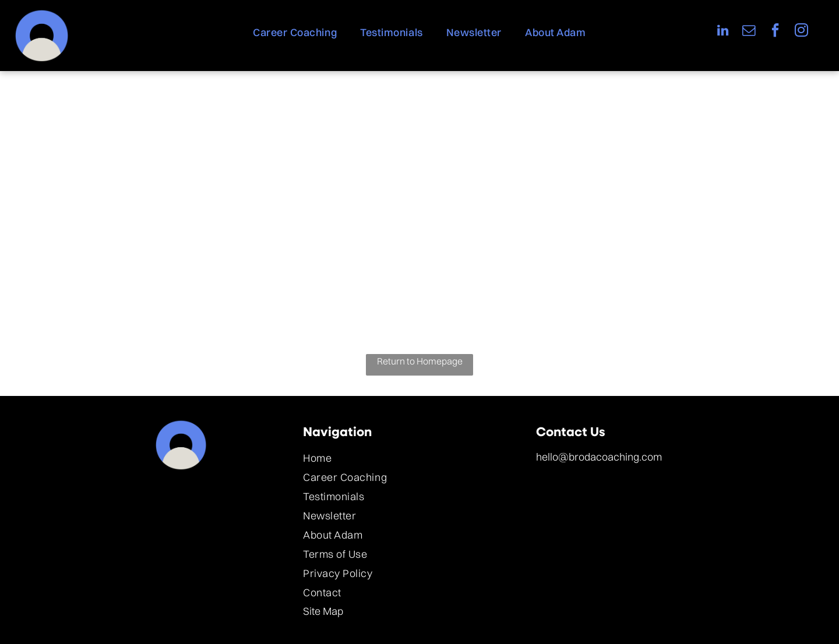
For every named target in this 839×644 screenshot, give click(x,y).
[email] (749, 32)
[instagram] (801, 32)
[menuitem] (295, 32)
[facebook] (775, 32)
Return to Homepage (420, 361)
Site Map (323, 611)
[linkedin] (722, 32)
